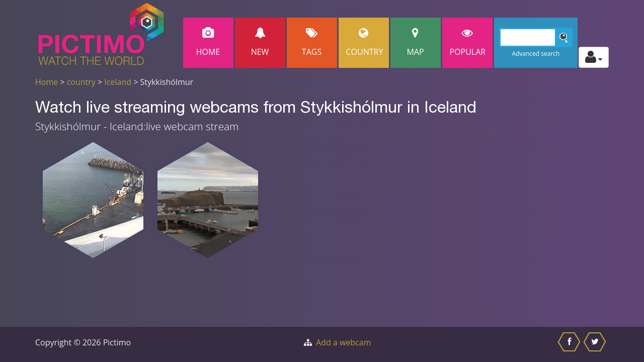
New (260, 42)
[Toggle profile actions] (594, 57)
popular (468, 42)
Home (208, 42)
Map (416, 42)
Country (365, 42)
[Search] (536, 37)
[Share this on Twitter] (596, 344)
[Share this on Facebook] (570, 344)
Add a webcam (343, 342)
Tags (312, 42)
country (81, 82)
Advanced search (536, 54)
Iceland (118, 82)
